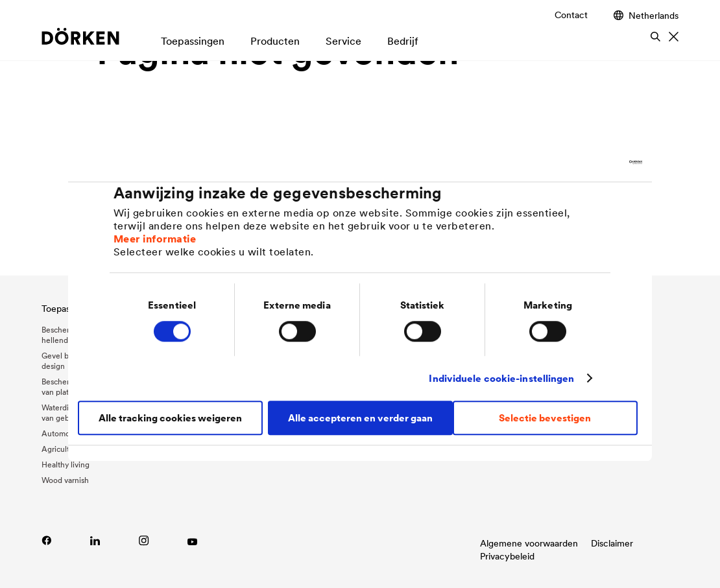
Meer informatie (155, 239)
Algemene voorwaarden (529, 543)
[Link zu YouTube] (192, 540)
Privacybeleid (507, 556)
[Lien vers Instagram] (144, 540)
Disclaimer (612, 543)
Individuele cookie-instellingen (501, 378)
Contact (571, 15)
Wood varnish (65, 480)
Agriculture (61, 449)
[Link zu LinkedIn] (95, 540)
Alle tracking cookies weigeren (170, 418)
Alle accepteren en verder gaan (360, 418)
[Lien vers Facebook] (46, 540)
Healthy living (66, 465)
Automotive (62, 433)
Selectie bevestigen (545, 418)
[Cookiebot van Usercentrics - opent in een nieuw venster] (585, 162)
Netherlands (646, 15)
